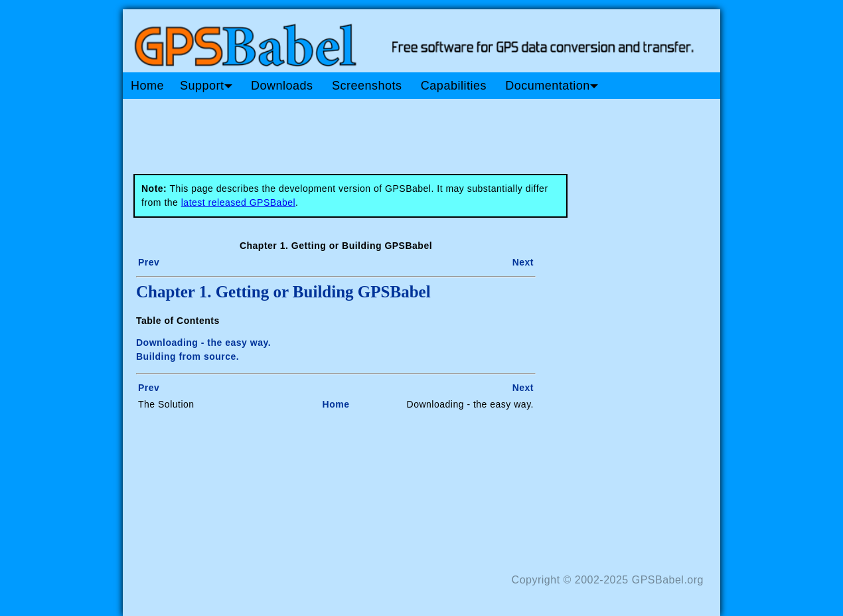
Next (523, 262)
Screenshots (367, 86)
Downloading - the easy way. (203, 343)
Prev (149, 262)
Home (147, 86)
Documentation (552, 86)
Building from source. (188, 356)
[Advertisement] (375, 131)
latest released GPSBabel (238, 202)
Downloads (282, 86)
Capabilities (454, 86)
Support (206, 86)
